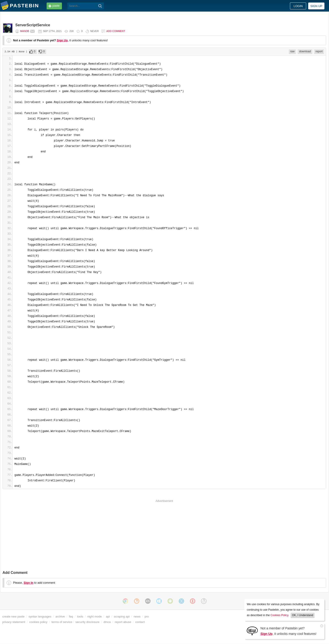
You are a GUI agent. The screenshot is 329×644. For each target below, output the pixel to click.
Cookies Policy (279, 615)
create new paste (13, 616)
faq (71, 616)
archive (60, 616)
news (137, 616)
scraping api (122, 616)
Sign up (316, 6)
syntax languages (40, 616)
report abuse (123, 622)
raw (292, 51)
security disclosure (87, 622)
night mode (94, 616)
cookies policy (38, 622)
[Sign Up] (252, 631)
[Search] (100, 6)
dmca (107, 622)
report (319, 51)
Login (298, 6)
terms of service (62, 622)
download (305, 51)
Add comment (116, 31)
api (108, 616)
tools (80, 616)
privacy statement (14, 622)
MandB (25, 31)
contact (140, 622)
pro (147, 616)
